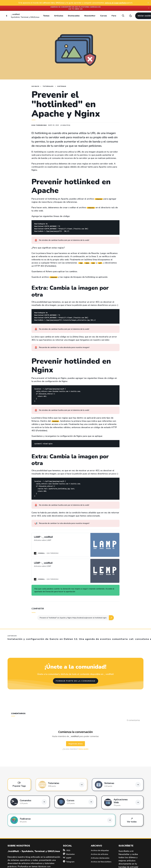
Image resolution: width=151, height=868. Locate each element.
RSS (67, 850)
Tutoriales (48, 86)
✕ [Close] (149, 8)
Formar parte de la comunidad (76, 681)
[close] (148, 3)
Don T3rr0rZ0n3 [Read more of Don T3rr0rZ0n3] (39, 125)
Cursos (104, 16)
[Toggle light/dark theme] (131, 16)
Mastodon (69, 854)
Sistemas (62, 86)
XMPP (67, 858)
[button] (111, 618)
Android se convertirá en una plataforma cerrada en (76, 7)
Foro (114, 16)
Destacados (74, 16)
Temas (46, 16)
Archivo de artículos (100, 854)
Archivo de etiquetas (100, 850)
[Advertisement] (140, 115)
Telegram (69, 862)
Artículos (59, 16)
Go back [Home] (35, 86)
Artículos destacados (100, 858)
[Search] (123, 16)
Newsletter (90, 16)
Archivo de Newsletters (101, 862)
